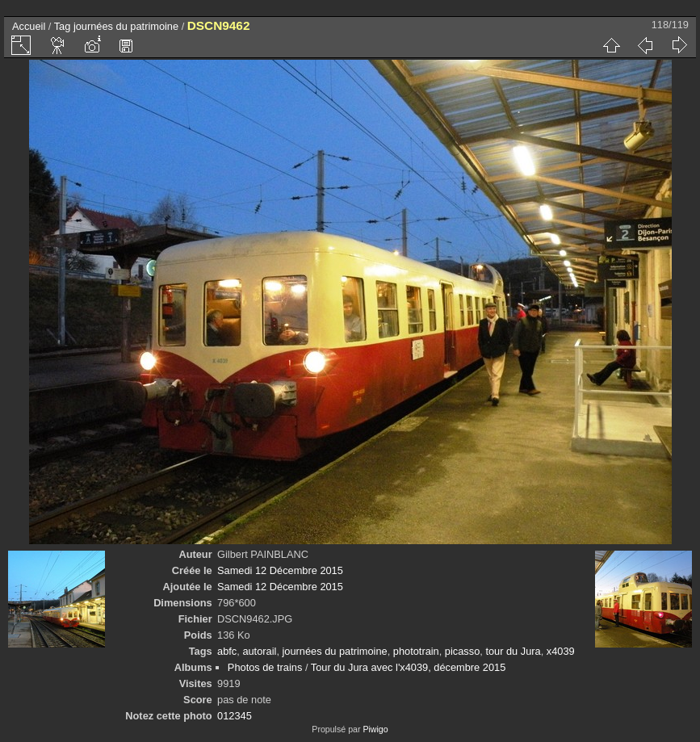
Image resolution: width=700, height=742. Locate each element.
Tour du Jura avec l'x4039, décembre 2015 (408, 667)
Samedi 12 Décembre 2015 (280, 570)
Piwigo (375, 729)
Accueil (29, 26)
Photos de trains (265, 667)
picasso (462, 651)
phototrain (416, 651)
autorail (259, 651)
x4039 (561, 651)
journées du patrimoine (126, 26)
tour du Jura (513, 651)
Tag (63, 26)
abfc (227, 651)
